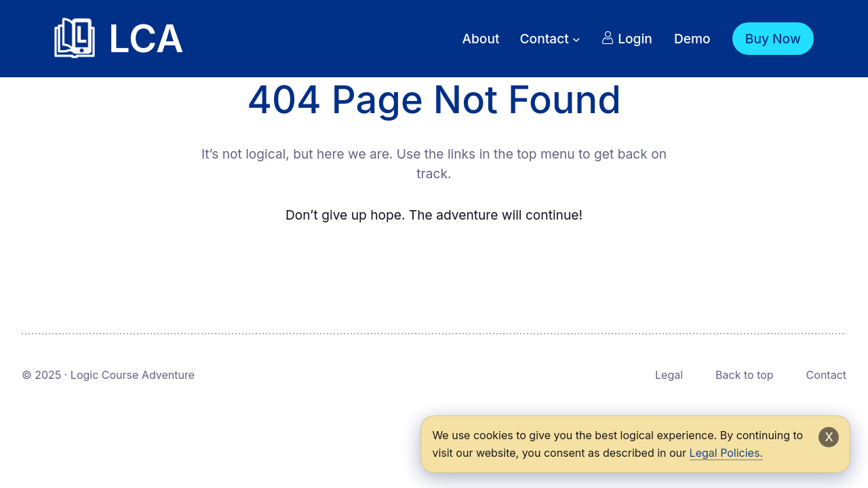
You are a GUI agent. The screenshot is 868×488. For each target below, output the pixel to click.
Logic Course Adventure (133, 375)
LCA (146, 39)
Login (627, 39)
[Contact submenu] (576, 39)
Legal (669, 375)
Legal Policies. (726, 453)
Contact (826, 375)
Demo (692, 39)
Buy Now (773, 39)
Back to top (745, 375)
